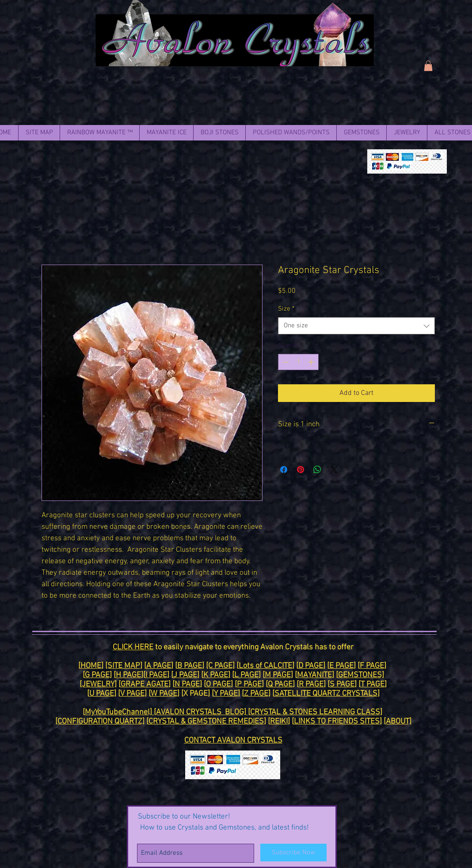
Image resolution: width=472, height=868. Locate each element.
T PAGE (373, 684)
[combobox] (356, 326)
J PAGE (185, 675)
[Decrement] (285, 362)
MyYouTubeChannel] (119, 712)
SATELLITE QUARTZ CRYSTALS (326, 694)
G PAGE (97, 675)
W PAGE (164, 694)
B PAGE (190, 666)
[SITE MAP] (124, 666)
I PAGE (156, 675)
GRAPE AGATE (145, 684)
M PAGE (278, 675)
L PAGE (246, 675)
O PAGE (218, 684)
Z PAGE (256, 694)
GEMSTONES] (361, 675)
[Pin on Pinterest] (301, 470)
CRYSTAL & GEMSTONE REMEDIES (206, 722)
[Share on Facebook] (284, 470)
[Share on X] (334, 470)
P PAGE (249, 684)
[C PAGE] (220, 666)
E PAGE (341, 666)
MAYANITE (314, 675)
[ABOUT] (398, 722)
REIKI (279, 722)
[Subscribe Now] (293, 853)
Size (286, 309)
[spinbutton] (298, 362)
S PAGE (342, 684)
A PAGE (159, 666)
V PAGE (132, 694)
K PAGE (216, 675)
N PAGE (187, 684)
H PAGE (128, 675)
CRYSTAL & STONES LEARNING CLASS (315, 712)
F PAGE (372, 666)
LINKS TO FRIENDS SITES (337, 722)
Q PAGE (280, 684)
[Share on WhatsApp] (317, 470)
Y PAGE (226, 694)
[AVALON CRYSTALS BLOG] (201, 712)
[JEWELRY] (98, 684)
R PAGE (311, 684)
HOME (91, 666)
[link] (428, 66)
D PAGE (311, 666)
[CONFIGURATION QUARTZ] (100, 722)
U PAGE (102, 694)
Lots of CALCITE (265, 666)
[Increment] (312, 362)
